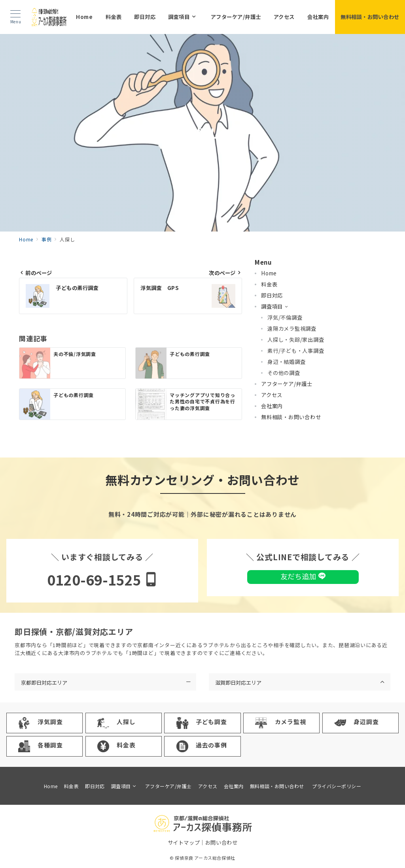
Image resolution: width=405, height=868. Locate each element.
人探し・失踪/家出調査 (296, 340)
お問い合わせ (221, 843)
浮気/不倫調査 (285, 317)
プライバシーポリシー (337, 786)
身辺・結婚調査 (286, 362)
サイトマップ (184, 843)
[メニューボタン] (16, 17)
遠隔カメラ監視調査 (292, 329)
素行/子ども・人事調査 (296, 351)
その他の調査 (284, 373)
